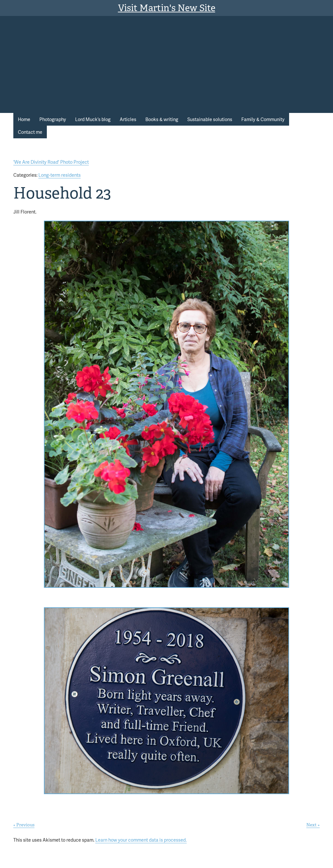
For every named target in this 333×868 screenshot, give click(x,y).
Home (24, 119)
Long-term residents (60, 175)
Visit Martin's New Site (167, 8)
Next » (313, 825)
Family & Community (263, 119)
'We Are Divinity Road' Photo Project (51, 162)
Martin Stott (249, 42)
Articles (128, 119)
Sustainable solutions (210, 119)
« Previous (24, 825)
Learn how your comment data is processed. (141, 840)
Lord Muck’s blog (93, 119)
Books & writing (162, 119)
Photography (53, 119)
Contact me (30, 132)
